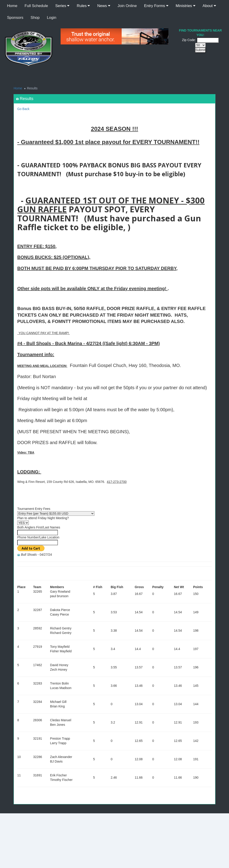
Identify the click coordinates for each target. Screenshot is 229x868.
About (209, 6)
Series (62, 6)
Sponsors (15, 18)
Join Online (127, 6)
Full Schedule (36, 6)
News (104, 6)
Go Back (23, 109)
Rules (83, 6)
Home (12, 6)
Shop (35, 18)
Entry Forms (156, 6)
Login (52, 18)
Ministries (186, 6)
